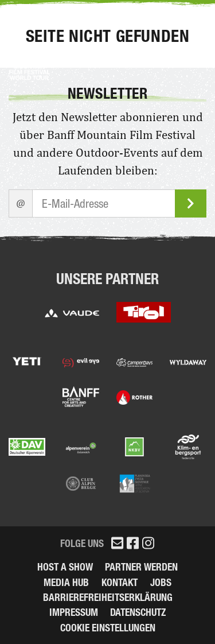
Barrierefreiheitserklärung (108, 597)
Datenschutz (138, 612)
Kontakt (120, 582)
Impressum (74, 612)
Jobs (161, 582)
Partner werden (141, 567)
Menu (183, 20)
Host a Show (65, 567)
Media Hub (66, 582)
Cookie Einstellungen (108, 628)
